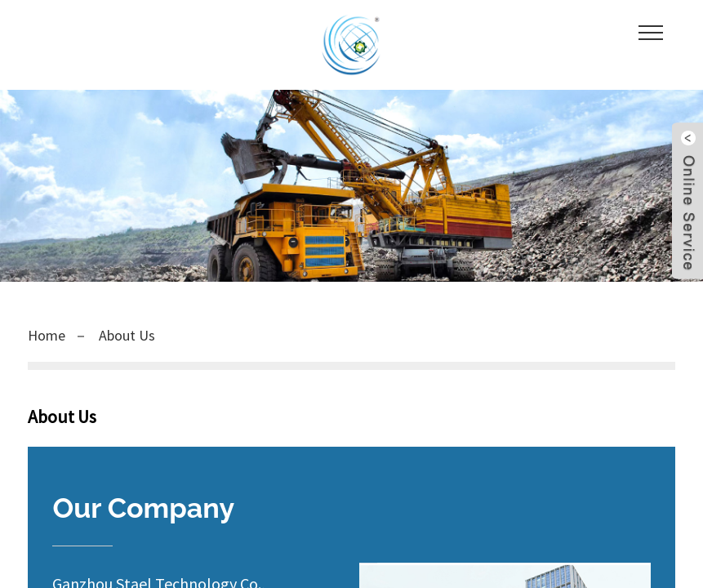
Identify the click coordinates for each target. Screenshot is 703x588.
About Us (127, 335)
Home (47, 335)
